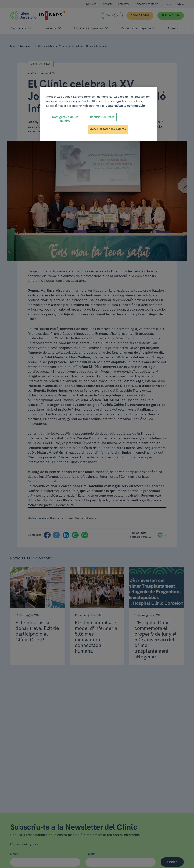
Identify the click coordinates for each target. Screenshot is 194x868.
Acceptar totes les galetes (108, 129)
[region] (99, 114)
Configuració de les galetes (65, 119)
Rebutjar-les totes (102, 117)
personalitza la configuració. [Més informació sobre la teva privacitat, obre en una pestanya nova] (126, 106)
